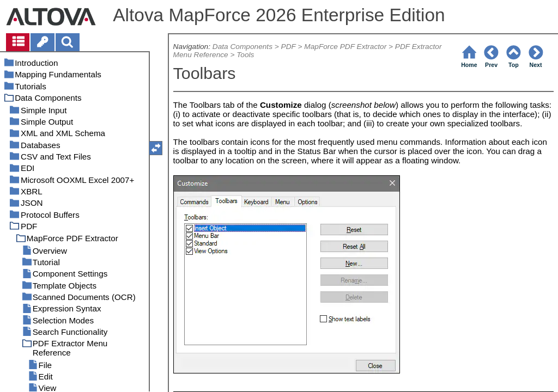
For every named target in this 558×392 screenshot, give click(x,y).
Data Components (242, 47)
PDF (289, 47)
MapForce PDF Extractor (345, 47)
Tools (245, 55)
